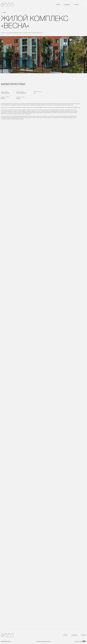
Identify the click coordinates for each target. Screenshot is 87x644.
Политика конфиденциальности (43, 642)
